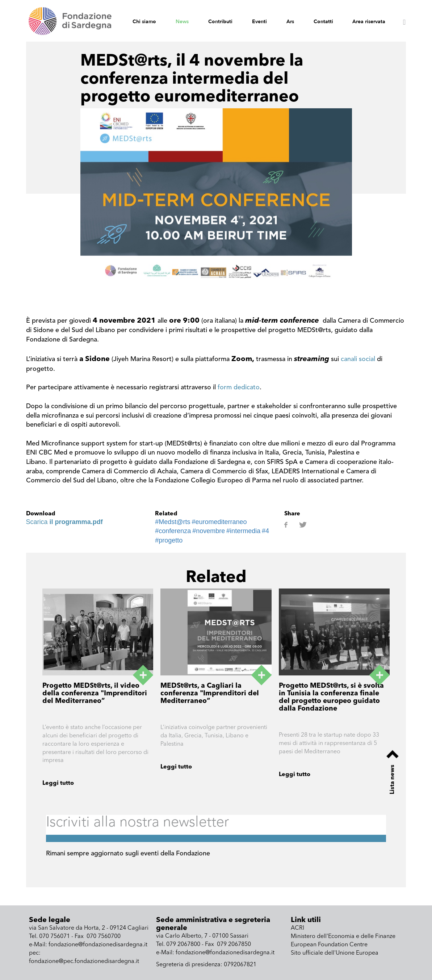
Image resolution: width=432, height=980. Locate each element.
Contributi (220, 22)
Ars (290, 22)
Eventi (259, 22)
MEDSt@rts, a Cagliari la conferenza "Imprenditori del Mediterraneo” (210, 694)
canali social (358, 359)
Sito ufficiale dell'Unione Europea (335, 953)
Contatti (323, 22)
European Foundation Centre (329, 945)
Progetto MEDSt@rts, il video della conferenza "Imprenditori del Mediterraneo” (95, 694)
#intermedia (243, 531)
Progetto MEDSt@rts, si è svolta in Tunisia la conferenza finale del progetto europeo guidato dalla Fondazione (331, 698)
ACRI (297, 928)
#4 (265, 531)
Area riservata (369, 22)
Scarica (64, 522)
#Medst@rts (173, 522)
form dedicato (239, 388)
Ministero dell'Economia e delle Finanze (343, 937)
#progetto (169, 540)
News (182, 22)
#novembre (209, 531)
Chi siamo (144, 22)
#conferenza (173, 531)
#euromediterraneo (219, 522)
